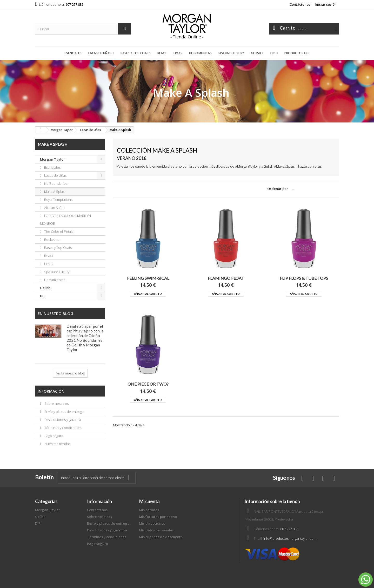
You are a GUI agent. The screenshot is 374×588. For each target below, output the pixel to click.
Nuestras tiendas (57, 444)
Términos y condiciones (62, 428)
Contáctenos (300, 4)
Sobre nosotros (56, 404)
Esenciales (73, 53)
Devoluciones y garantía (62, 420)
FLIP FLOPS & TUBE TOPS (304, 278)
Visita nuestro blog (70, 373)
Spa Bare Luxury (231, 53)
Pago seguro (54, 436)
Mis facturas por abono (158, 517)
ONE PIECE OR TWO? (148, 384)
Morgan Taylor (52, 159)
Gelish (256, 53)
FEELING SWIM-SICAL (148, 278)
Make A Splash (55, 192)
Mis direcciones (152, 523)
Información (51, 391)
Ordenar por (278, 189)
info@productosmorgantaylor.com (290, 538)
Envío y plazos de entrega (64, 412)
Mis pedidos (149, 510)
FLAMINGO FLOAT (226, 278)
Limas (178, 53)
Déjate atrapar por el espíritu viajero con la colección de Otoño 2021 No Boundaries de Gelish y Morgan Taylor (85, 338)
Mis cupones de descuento (161, 537)
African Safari (54, 208)
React (162, 53)
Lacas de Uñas (100, 53)
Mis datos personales (156, 530)
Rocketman (52, 240)
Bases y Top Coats (136, 53)
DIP (273, 53)
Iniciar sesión (326, 4)
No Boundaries (55, 183)
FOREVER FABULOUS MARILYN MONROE (65, 220)
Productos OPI (297, 53)
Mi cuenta (149, 501)
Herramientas (200, 53)
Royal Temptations (58, 200)
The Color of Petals (58, 231)
